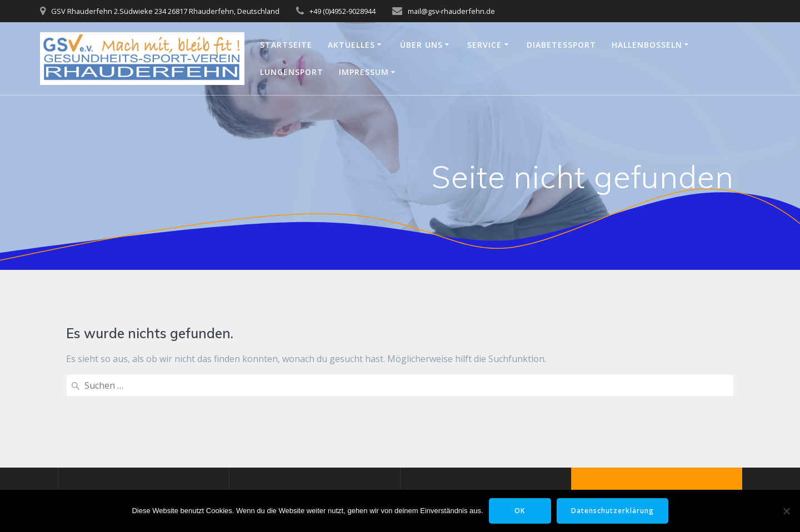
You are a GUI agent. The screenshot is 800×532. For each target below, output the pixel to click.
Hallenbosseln (647, 45)
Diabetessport (561, 45)
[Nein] (786, 511)
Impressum (364, 72)
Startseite (286, 45)
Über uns (421, 45)
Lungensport (292, 72)
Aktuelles (351, 45)
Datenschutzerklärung (612, 511)
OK (520, 511)
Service (484, 45)
